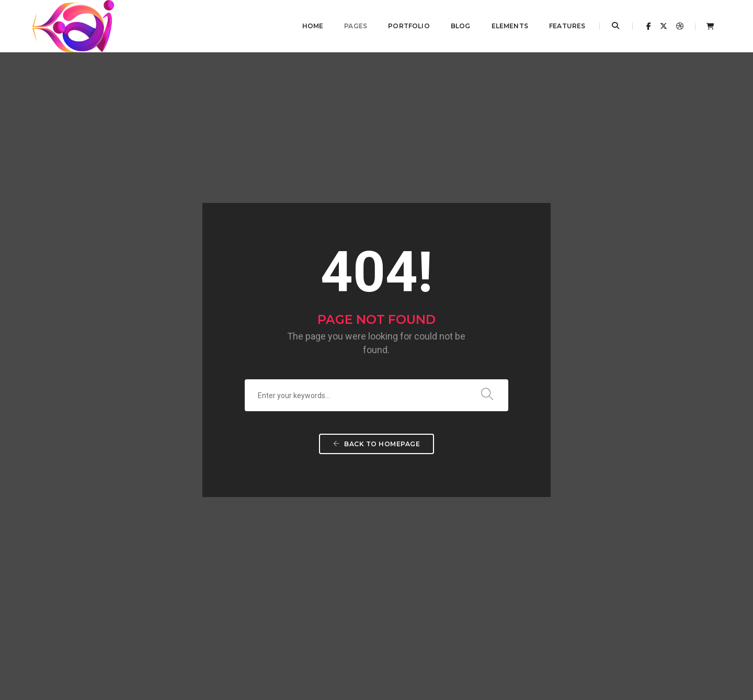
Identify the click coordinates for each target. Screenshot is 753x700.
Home (306, 26)
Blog (453, 26)
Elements (503, 26)
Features (560, 26)
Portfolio (402, 26)
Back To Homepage (376, 309)
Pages (349, 26)
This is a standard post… (305, 507)
